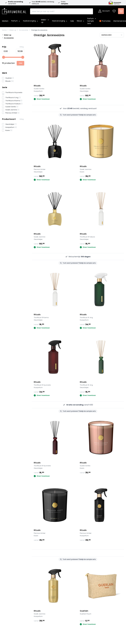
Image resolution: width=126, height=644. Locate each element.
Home (4, 30)
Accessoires (24, 30)
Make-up (13, 30)
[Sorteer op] (112, 35)
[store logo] (14, 10)
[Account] (104, 11)
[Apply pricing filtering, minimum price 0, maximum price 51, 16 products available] (20, 63)
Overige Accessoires (39, 30)
